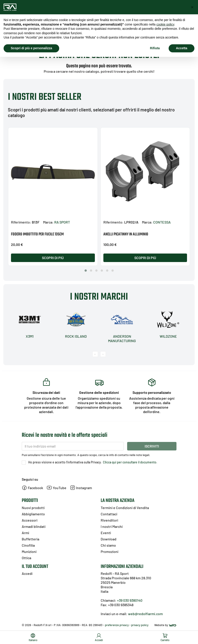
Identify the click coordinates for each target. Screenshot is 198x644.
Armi (25, 533)
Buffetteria (30, 539)
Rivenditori (109, 520)
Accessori (30, 520)
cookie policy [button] (165, 24)
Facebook (32, 488)
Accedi (27, 573)
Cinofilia (28, 545)
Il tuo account (35, 567)
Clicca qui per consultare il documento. (130, 462)
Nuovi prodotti (33, 508)
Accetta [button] (182, 48)
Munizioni (29, 551)
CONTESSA (162, 222)
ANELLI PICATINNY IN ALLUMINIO (126, 234)
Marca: (48, 222)
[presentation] (95, 354)
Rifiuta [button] (155, 48)
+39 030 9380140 (130, 600)
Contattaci (109, 514)
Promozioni (110, 551)
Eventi (106, 533)
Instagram (81, 488)
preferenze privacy (117, 625)
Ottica (26, 558)
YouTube (57, 488)
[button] (86, 271)
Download (109, 539)
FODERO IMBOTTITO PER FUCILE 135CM (37, 234)
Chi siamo (108, 545)
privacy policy (140, 625)
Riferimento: (21, 222)
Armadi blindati (34, 526)
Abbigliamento (33, 514)
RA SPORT (62, 222)
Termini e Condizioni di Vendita (125, 508)
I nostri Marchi (112, 526)
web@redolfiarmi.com (145, 614)
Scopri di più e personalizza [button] (31, 48)
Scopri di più (53, 258)
